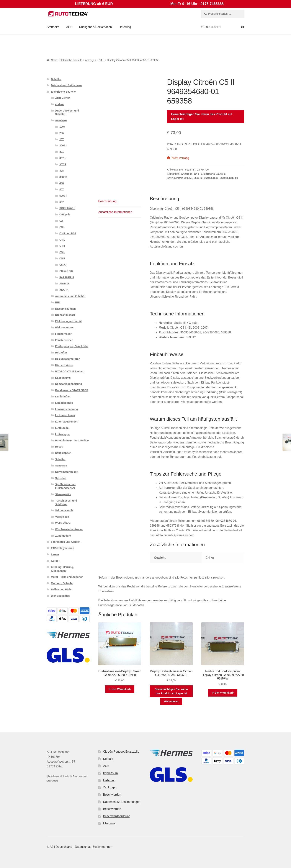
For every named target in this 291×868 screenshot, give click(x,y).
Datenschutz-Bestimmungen (122, 802)
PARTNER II (67, 277)
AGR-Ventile (63, 98)
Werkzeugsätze (60, 596)
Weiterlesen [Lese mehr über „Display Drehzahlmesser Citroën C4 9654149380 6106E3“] (171, 701)
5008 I (63, 196)
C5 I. (62, 252)
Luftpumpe (62, 428)
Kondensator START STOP (72, 390)
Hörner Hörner (64, 365)
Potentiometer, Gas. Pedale (72, 440)
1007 (62, 127)
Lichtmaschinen (65, 415)
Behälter (56, 79)
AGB (69, 27)
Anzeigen (90, 60)
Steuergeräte (63, 494)
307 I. (63, 158)
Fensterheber (63, 334)
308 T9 (63, 177)
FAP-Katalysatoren (63, 548)
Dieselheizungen (65, 309)
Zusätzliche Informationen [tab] (115, 212)
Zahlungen (110, 787)
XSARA (64, 290)
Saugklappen (63, 453)
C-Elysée (65, 214)
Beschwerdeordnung (117, 816)
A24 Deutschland (61, 847)
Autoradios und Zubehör (70, 296)
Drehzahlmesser (65, 315)
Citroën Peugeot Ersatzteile (121, 752)
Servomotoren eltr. (67, 472)
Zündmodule (63, 536)
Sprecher (61, 478)
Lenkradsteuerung (66, 409)
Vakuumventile (64, 510)
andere (59, 104)
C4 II (62, 246)
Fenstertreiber (64, 340)
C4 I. (102, 60)
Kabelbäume (63, 378)
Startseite (53, 27)
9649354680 (211, 178)
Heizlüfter (61, 353)
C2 (61, 221)
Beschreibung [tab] (107, 201)
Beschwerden (112, 795)
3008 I (63, 145)
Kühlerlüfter (62, 397)
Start (54, 60)
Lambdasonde (64, 403)
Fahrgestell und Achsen (66, 542)
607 (62, 202)
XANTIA (64, 284)
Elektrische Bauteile (71, 60)
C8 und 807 (66, 271)
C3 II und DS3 (68, 233)
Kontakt (108, 759)
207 (62, 139)
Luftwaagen (62, 434)
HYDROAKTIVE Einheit (69, 371)
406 (62, 183)
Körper (55, 561)
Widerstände (63, 523)
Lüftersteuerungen (67, 422)
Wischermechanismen (69, 529)
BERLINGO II (67, 208)
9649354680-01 (229, 178)
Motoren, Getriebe (62, 583)
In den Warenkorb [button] (120, 689)
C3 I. (62, 227)
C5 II (62, 258)
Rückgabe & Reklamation (95, 27)
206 (62, 133)
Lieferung (125, 27)
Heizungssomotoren (68, 359)
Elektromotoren (65, 327)
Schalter (60, 459)
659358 (188, 178)
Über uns (109, 823)
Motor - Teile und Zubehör (67, 577)
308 (62, 171)
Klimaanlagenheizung (68, 384)
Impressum (110, 773)
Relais (59, 447)
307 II (63, 164)
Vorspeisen (62, 517)
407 (62, 189)
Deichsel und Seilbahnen (66, 85)
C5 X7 (63, 265)
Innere (55, 554)
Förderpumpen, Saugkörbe (72, 346)
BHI (57, 302)
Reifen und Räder (62, 589)
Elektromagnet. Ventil (68, 321)
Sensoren (61, 466)
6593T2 (198, 178)
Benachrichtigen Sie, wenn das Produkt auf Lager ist (202, 117)
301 (62, 152)
